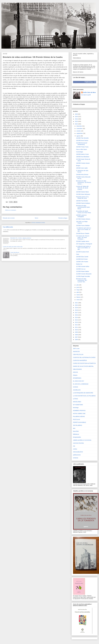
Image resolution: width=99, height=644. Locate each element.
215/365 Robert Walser (83, 271)
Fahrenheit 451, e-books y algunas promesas (21, 238)
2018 (77, 310)
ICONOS (75, 387)
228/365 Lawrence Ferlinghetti (81, 216)
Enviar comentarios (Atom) (38, 223)
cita (74, 446)
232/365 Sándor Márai (82, 192)
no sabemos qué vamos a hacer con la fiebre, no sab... (83, 248)
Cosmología (80, 152)
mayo (78, 290)
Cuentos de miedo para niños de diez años (13, 247)
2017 (77, 313)
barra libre (76, 431)
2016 (77, 315)
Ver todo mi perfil (86, 95)
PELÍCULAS (76, 419)
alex (74, 428)
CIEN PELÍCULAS (78, 354)
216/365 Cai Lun (81, 269)
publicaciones (77, 455)
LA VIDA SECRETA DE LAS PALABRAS (84, 396)
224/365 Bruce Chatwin (83, 233)
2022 (77, 124)
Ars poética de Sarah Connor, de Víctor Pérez (84, 212)
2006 (77, 340)
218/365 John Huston (82, 262)
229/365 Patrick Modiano (83, 203)
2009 (77, 332)
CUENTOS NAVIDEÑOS (80, 360)
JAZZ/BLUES (77, 390)
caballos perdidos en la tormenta (82, 440)
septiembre (80, 133)
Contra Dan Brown (15, 252)
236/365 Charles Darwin (83, 163)
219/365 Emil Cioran (82, 259)
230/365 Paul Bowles (82, 201)
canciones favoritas (78, 443)
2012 (77, 325)
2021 (77, 303)
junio (78, 287)
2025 (77, 117)
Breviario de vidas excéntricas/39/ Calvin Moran (83, 207)
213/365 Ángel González (83, 276)
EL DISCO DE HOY (78, 381)
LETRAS (75, 399)
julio (78, 285)
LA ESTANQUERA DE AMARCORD (83, 393)
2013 (77, 322)
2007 (77, 337)
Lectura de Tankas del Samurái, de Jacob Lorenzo (82, 188)
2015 (77, 318)
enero (78, 300)
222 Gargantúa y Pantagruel (84, 244)
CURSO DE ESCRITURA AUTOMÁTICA (84, 363)
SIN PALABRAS (78, 425)
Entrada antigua (63, 218)
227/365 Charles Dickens (83, 219)
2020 (77, 305)
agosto (78, 136)
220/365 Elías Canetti (82, 257)
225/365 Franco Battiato (83, 226)
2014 (77, 320)
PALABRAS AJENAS (79, 416)
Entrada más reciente (9, 218)
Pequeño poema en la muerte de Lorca (82, 198)
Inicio (37, 218)
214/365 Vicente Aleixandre (84, 274)
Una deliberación (8, 227)
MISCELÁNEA (77, 402)
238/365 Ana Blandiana (83, 157)
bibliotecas (76, 434)
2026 (77, 114)
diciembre (79, 126)
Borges (78, 166)
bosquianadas (77, 437)
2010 (77, 330)
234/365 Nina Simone (82, 174)
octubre (79, 131)
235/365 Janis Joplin (82, 168)
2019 (77, 308)
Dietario (75, 375)
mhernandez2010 (78, 452)
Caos (78, 254)
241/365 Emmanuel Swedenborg (82, 144)
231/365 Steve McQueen (83, 194)
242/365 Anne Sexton (82, 140)
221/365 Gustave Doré (82, 252)
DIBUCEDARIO (77, 369)
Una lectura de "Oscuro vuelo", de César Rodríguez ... (83, 237)
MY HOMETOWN (78, 405)
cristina (75, 449)
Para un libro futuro (82, 149)
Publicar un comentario (11, 210)
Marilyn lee (79, 264)
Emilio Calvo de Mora (89, 92)
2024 (77, 119)
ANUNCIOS (76, 352)
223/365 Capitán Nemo (83, 241)
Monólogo (76, 408)
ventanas (76, 458)
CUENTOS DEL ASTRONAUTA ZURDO (84, 357)
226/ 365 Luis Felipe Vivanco (82, 222)
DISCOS (75, 372)
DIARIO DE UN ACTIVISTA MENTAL (83, 366)
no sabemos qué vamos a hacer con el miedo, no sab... (84, 229)
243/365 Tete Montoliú (82, 138)
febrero (79, 297)
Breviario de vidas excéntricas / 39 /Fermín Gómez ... (84, 182)
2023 (77, 121)
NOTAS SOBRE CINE (79, 414)
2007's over (76, 349)
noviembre (80, 129)
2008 (77, 335)
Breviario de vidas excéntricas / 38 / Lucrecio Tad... (82, 280)
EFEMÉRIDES (77, 378)
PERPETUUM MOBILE (80, 422)
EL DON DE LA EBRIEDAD (81, 384)
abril (78, 292)
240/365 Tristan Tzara (82, 147)
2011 (77, 327)
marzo (78, 295)
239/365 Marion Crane (82, 154)
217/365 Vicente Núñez (83, 266)
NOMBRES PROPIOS (79, 411)
